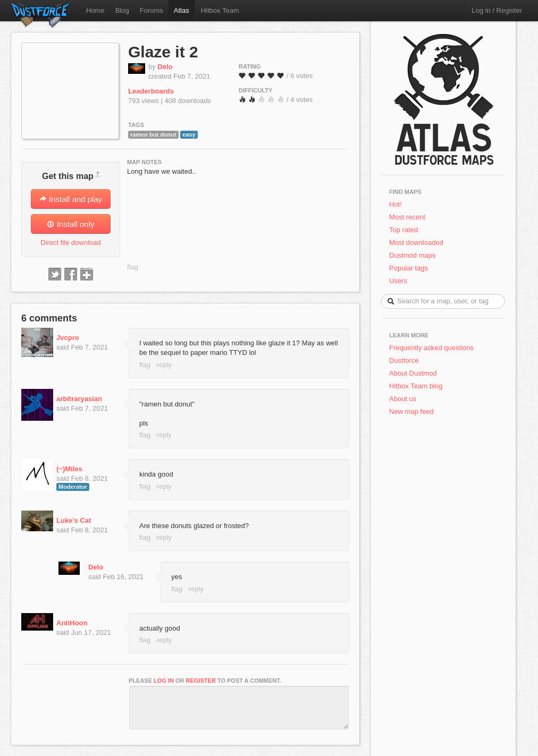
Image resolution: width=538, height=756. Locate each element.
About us (403, 399)
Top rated (404, 230)
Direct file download (70, 243)
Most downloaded (416, 243)
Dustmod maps (412, 255)
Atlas (182, 10)
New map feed (413, 411)
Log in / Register (497, 10)
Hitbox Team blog (416, 386)
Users (398, 281)
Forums (152, 10)
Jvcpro (68, 338)
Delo (165, 67)
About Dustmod (413, 373)
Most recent (407, 217)
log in (164, 681)
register (201, 681)
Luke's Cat (74, 520)
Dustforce (404, 360)
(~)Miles (69, 469)
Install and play (71, 199)
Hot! (396, 204)
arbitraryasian (79, 399)
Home (95, 10)
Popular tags (409, 268)
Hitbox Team (220, 10)
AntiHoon (72, 623)
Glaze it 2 (163, 52)
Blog (122, 10)
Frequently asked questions (431, 348)
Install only (70, 224)
